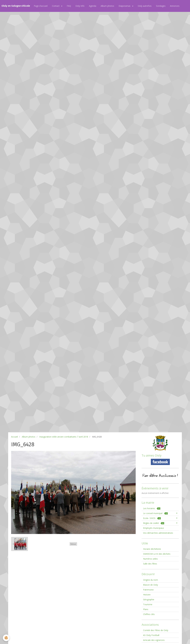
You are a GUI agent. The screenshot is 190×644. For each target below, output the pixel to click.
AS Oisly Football (151, 635)
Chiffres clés (149, 614)
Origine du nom (151, 580)
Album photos (107, 6)
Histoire (147, 595)
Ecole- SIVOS (152, 518)
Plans (146, 609)
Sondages (161, 6)
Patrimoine (148, 590)
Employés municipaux (153, 528)
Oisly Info (80, 6)
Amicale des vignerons (154, 640)
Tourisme (148, 604)
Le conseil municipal (155, 513)
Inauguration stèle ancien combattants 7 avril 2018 (64, 437)
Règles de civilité (154, 523)
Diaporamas (125, 6)
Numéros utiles (150, 559)
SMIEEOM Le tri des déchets (157, 554)
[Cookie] (6, 638)
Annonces (175, 6)
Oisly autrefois (145, 6)
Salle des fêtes (150, 564)
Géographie (149, 599)
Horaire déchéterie (152, 549)
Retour (73, 544)
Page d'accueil (41, 6)
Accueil (14, 437)
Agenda (93, 6)
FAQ (69, 6)
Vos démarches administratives (158, 533)
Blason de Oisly (151, 585)
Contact (56, 6)
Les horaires (152, 508)
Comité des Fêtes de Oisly (156, 630)
